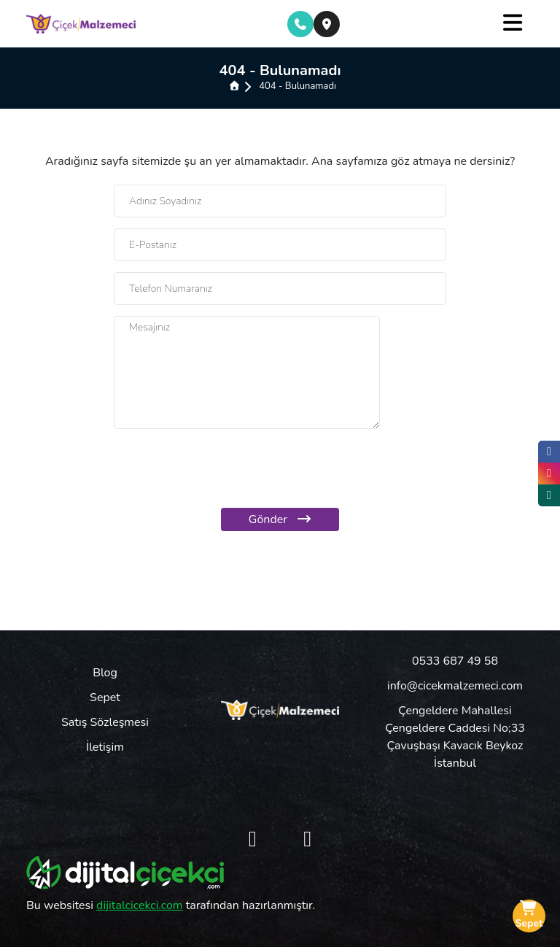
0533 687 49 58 (455, 661)
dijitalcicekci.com (139, 905)
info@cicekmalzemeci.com (455, 686)
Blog (105, 673)
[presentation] (280, 468)
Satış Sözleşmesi (105, 722)
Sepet (105, 697)
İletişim (105, 747)
